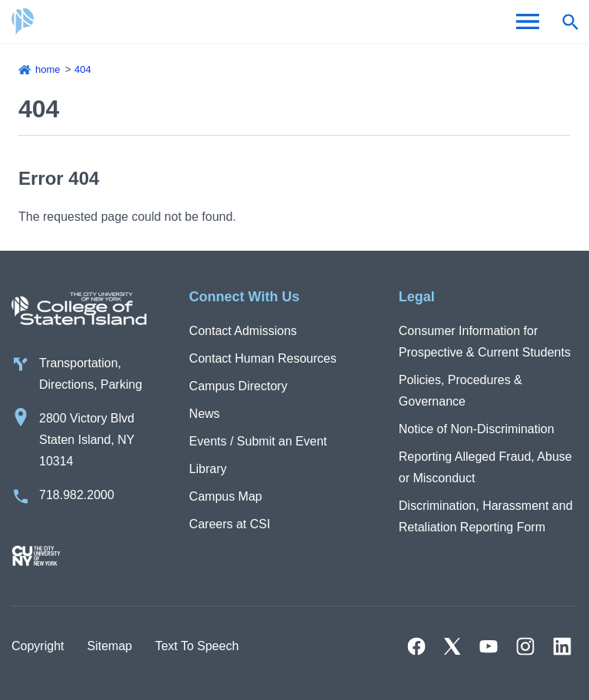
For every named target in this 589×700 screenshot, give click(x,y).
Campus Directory (239, 386)
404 (83, 69)
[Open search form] (570, 21)
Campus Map (226, 496)
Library (208, 469)
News (205, 414)
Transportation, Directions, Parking (90, 374)
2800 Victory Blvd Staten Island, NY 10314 (87, 440)
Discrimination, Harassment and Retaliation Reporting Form (486, 516)
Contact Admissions (243, 331)
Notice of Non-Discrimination (477, 429)
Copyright (38, 646)
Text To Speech (197, 646)
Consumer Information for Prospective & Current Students (485, 342)
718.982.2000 (77, 495)
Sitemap (109, 646)
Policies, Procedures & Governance (461, 391)
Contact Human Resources (263, 358)
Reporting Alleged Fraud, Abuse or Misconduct (485, 467)
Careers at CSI (230, 524)
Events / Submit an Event (258, 441)
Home (48, 69)
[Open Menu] (528, 21)
